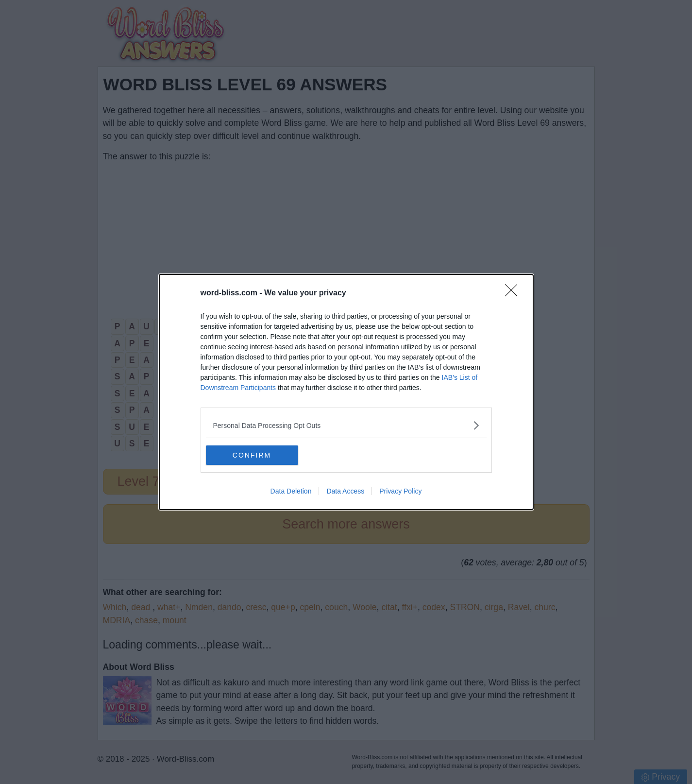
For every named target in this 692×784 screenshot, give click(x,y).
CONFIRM (252, 455)
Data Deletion (291, 491)
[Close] (514, 293)
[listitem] (346, 425)
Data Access (345, 491)
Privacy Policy (400, 491)
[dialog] (346, 392)
